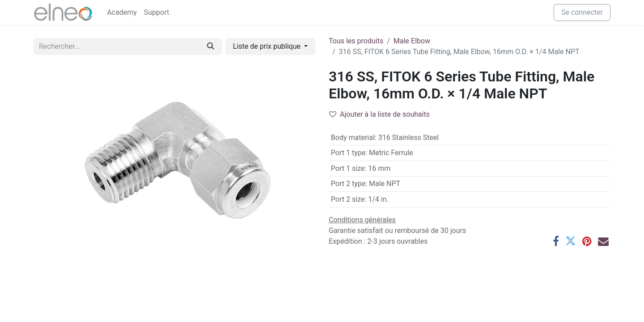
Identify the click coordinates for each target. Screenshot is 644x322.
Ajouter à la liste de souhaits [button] (379, 114)
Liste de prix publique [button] (268, 46)
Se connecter (582, 12)
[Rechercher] (211, 47)
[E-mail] (603, 241)
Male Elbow (412, 41)
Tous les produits (356, 41)
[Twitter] (571, 241)
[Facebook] (556, 241)
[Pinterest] (587, 241)
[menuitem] (122, 13)
